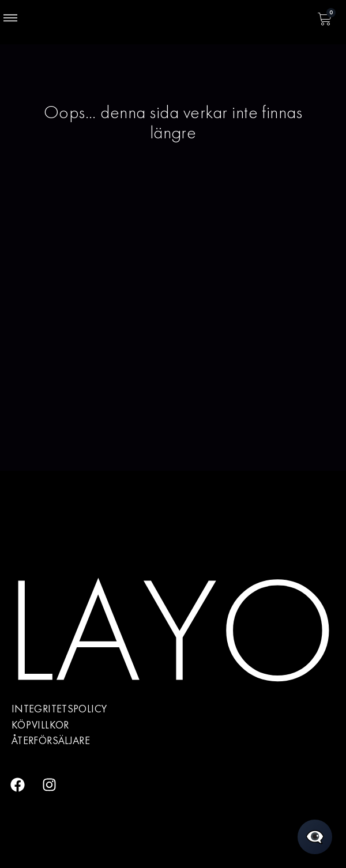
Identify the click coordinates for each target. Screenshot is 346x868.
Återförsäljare (51, 741)
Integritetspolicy (59, 709)
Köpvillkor (40, 725)
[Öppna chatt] (315, 837)
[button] (10, 19)
